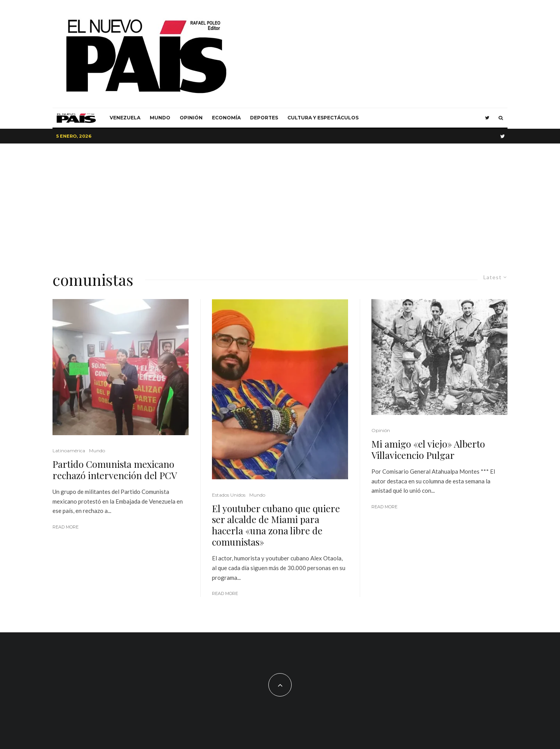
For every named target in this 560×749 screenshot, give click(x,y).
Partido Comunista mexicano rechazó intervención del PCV (115, 470)
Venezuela (125, 118)
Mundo (160, 118)
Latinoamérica (69, 451)
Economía (226, 118)
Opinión (191, 118)
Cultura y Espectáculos (323, 118)
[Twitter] (487, 118)
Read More (66, 527)
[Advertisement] (280, 202)
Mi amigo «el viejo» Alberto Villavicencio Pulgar (428, 450)
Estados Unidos (229, 495)
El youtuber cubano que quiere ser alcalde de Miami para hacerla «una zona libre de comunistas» (276, 525)
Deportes (264, 118)
